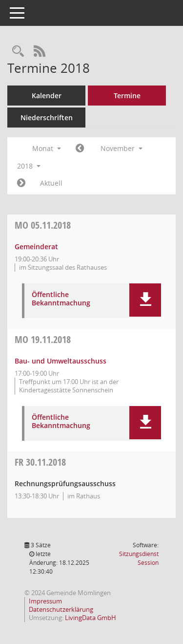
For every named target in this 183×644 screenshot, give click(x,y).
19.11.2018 (43, 339)
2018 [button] (29, 166)
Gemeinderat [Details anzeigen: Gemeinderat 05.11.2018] (36, 247)
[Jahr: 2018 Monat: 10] (80, 149)
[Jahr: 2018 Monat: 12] (21, 183)
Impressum (45, 601)
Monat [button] (47, 148)
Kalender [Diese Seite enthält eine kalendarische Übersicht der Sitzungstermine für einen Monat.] (47, 96)
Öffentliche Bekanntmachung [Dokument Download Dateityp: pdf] (61, 299)
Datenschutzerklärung (61, 609)
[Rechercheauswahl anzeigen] (18, 52)
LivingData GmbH (91, 618)
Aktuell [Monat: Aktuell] (51, 183)
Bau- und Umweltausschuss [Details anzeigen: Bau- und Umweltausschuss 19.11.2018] (61, 361)
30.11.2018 (40, 462)
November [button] (122, 148)
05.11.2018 (43, 225)
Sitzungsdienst (139, 558)
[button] (145, 300)
